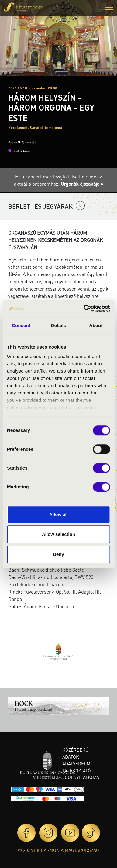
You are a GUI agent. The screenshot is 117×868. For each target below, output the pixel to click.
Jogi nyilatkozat (82, 777)
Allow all (58, 514)
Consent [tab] (21, 325)
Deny (58, 554)
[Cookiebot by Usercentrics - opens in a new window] (84, 308)
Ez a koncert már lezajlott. (44, 176)
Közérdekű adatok (75, 753)
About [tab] (96, 325)
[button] (109, 8)
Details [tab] (59, 325)
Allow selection (58, 534)
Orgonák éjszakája (22, 142)
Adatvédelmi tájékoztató (77, 767)
